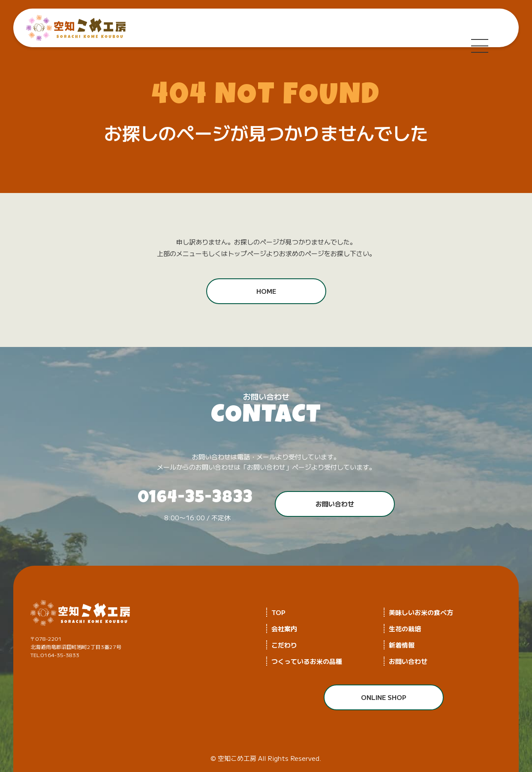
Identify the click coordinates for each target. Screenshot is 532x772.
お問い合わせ (335, 504)
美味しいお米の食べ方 (421, 612)
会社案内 (284, 629)
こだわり (284, 645)
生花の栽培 (405, 629)
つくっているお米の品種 (307, 661)
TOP (278, 612)
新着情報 (402, 645)
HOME (266, 291)
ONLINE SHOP (384, 697)
